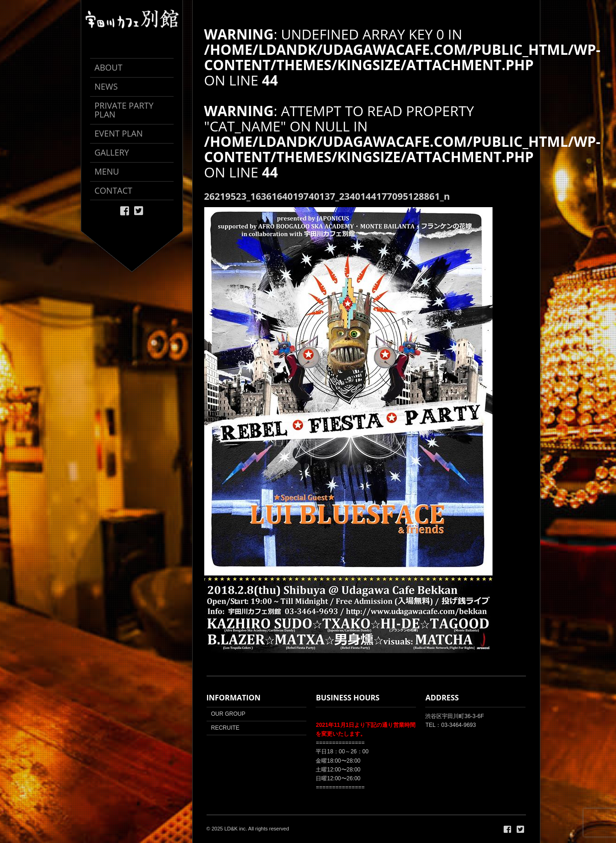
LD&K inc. (236, 829)
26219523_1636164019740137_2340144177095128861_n (327, 196)
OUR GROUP (228, 714)
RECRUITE (225, 728)
